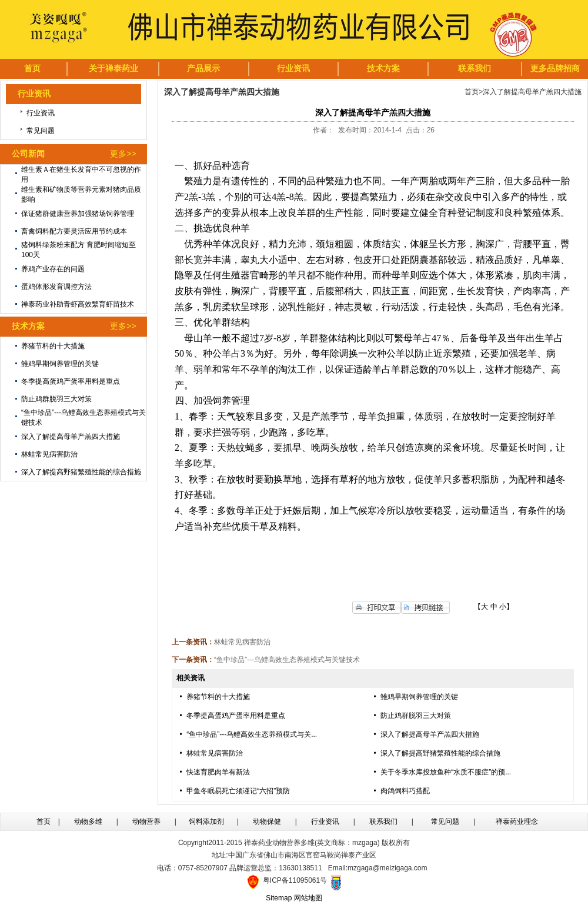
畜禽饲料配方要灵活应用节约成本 (74, 231)
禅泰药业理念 (517, 821)
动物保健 (267, 821)
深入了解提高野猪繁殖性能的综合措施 (81, 472)
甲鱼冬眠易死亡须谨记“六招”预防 (238, 791)
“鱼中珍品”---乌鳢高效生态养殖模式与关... (252, 734)
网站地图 (308, 898)
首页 (472, 92)
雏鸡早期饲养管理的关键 (60, 364)
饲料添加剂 (206, 821)
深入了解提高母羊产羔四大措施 (71, 437)
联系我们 (383, 821)
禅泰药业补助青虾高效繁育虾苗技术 (78, 304)
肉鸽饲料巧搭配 (405, 791)
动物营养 (146, 821)
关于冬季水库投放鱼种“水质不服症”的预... (446, 772)
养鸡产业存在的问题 (53, 269)
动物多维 (88, 821)
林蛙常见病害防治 (49, 454)
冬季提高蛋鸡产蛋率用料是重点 (71, 381)
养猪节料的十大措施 (53, 346)
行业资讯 (41, 113)
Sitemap (279, 898)
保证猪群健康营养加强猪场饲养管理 (78, 214)
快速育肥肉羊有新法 (218, 772)
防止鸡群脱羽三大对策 (56, 399)
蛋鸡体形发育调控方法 (56, 287)
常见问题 (41, 131)
